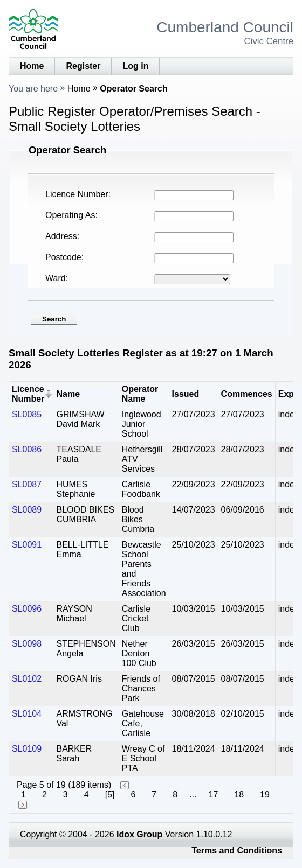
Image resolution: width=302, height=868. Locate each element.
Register (83, 66)
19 (265, 794)
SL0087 (27, 484)
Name (68, 394)
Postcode (63, 257)
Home (32, 66)
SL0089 (27, 510)
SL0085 (27, 414)
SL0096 (27, 609)
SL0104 (27, 714)
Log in (135, 66)
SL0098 (27, 644)
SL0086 (27, 449)
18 (239, 794)
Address (61, 236)
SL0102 (27, 679)
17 (213, 794)
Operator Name (140, 394)
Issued (186, 394)
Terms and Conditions (237, 850)
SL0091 (27, 545)
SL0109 (27, 749)
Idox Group (139, 834)
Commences (247, 394)
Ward (56, 278)
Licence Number (77, 194)
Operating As (70, 215)
